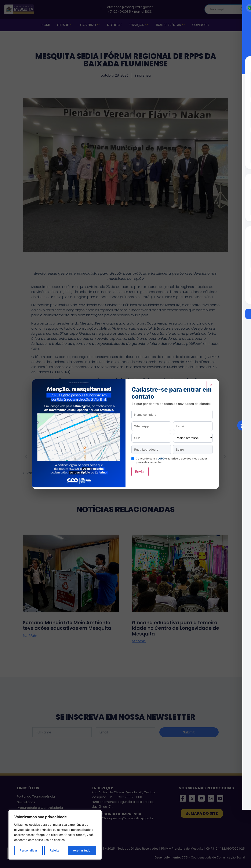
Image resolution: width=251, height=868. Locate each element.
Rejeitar (55, 850)
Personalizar (28, 850)
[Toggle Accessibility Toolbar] (242, 425)
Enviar (140, 472)
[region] (55, 835)
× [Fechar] (211, 385)
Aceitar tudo (82, 850)
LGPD (161, 459)
